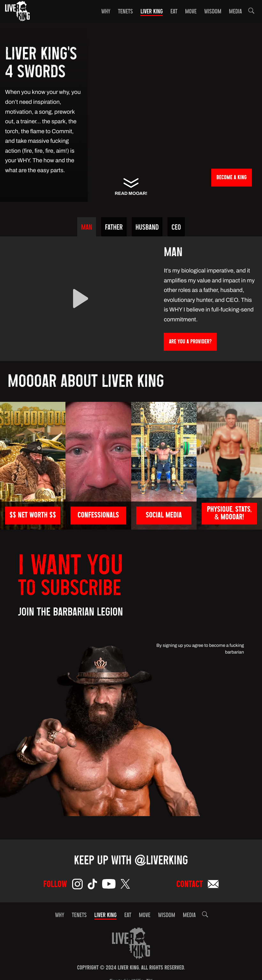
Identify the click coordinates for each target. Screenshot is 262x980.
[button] (251, 12)
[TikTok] (92, 885)
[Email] (213, 885)
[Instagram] (77, 885)
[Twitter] (125, 885)
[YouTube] (109, 885)
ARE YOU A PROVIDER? (190, 342)
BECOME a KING (232, 178)
